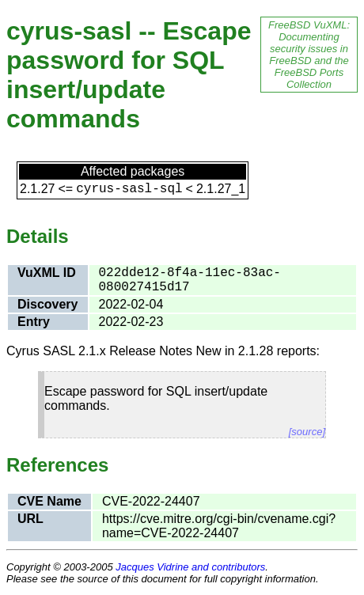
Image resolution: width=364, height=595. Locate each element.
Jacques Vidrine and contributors (190, 567)
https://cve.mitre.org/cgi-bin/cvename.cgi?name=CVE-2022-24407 (219, 526)
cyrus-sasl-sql (129, 189)
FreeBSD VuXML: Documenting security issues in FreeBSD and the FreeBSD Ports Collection (309, 55)
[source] (307, 432)
